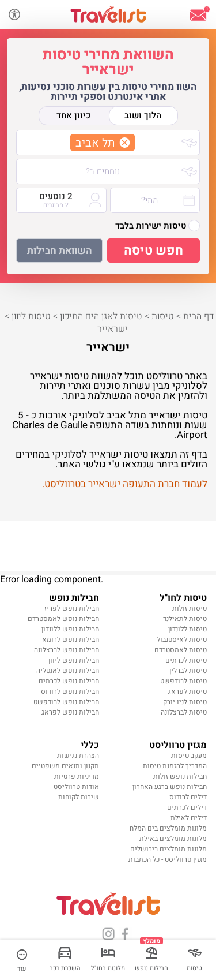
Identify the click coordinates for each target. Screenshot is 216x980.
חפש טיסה (154, 250)
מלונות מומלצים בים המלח (168, 828)
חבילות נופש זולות (180, 776)
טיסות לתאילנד (185, 619)
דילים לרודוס (188, 797)
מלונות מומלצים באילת (173, 839)
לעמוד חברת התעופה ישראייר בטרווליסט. (125, 484)
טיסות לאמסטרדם (181, 650)
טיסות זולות (190, 608)
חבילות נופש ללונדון (70, 629)
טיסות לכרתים (186, 660)
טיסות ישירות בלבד (158, 226)
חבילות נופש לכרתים (69, 681)
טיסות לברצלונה (184, 712)
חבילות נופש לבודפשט (66, 702)
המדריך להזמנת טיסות (175, 766)
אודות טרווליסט (76, 787)
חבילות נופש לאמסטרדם (63, 619)
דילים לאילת (189, 818)
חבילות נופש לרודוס (70, 691)
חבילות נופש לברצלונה (67, 650)
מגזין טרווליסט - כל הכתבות (168, 859)
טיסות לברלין (188, 671)
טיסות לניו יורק (185, 702)
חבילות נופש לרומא (71, 639)
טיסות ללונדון (187, 629)
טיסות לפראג (187, 691)
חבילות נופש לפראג (70, 712)
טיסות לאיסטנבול (182, 639)
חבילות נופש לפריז (72, 608)
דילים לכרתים (187, 807)
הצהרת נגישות (78, 755)
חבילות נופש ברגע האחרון (170, 787)
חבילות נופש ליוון (74, 660)
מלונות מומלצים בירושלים (168, 849)
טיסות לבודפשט (183, 681)
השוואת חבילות (60, 251)
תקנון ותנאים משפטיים (65, 766)
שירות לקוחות (79, 797)
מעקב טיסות (189, 755)
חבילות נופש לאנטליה (68, 671)
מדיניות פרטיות (77, 776)
